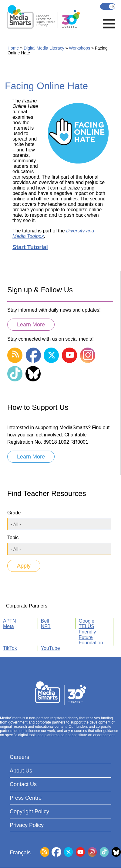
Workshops (79, 48)
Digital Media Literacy (44, 48)
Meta (8, 626)
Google (86, 621)
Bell (45, 621)
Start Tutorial (30, 247)
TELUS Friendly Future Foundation (91, 635)
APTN (10, 621)
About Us (21, 771)
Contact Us (23, 784)
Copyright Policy (29, 811)
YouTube (50, 648)
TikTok (10, 648)
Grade (14, 513)
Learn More (31, 325)
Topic (13, 538)
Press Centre (26, 798)
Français (108, 6)
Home (13, 48)
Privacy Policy (27, 825)
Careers (19, 757)
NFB (46, 626)
